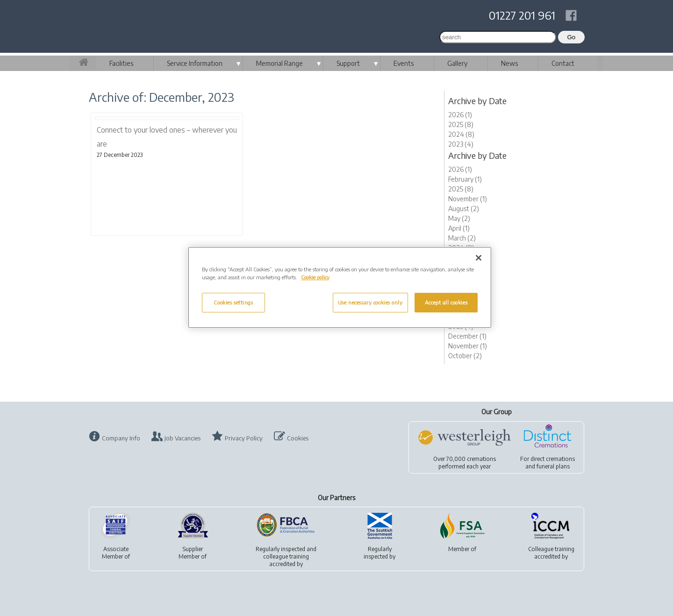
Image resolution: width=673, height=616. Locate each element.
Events (404, 63)
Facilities (121, 63)
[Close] (479, 258)
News (509, 63)
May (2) (459, 218)
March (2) (462, 238)
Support (348, 63)
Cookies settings (233, 302)
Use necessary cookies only (370, 302)
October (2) (465, 356)
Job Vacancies (183, 438)
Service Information (195, 63)
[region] (340, 287)
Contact (563, 63)
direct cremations (553, 459)
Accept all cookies (446, 302)
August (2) (464, 209)
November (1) (468, 199)
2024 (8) (461, 134)
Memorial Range (279, 63)
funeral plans (553, 466)
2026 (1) (460, 115)
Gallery (457, 63)
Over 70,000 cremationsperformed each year (465, 463)
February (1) (465, 179)
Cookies (298, 438)
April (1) (459, 228)
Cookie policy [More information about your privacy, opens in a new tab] (315, 277)
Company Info (121, 438)
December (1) (467, 336)
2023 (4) (461, 144)
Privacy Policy (244, 438)
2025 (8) (461, 124)
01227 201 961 (522, 15)
